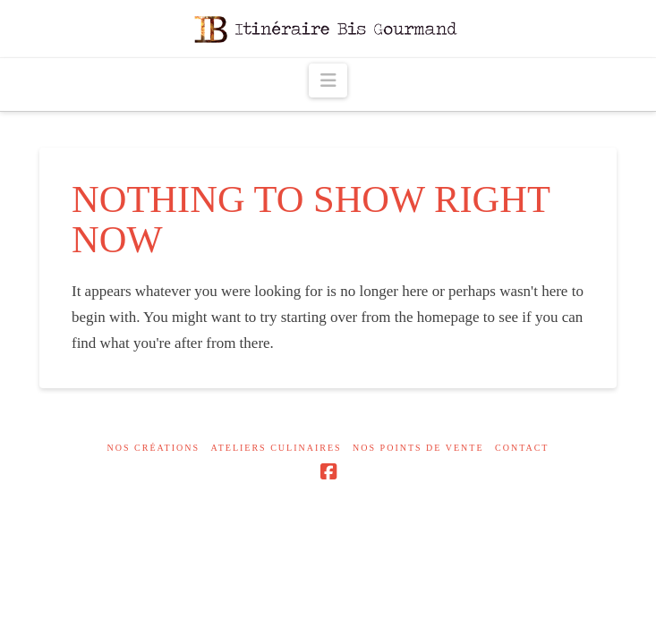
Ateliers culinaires (277, 448)
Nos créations (154, 448)
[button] (328, 80)
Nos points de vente (418, 448)
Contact (522, 448)
